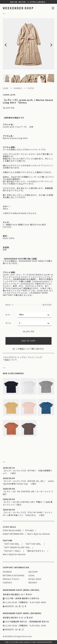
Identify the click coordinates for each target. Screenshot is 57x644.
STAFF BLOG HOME (12, 530)
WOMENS (18, 88)
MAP (29, 594)
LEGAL (32, 575)
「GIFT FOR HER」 (33, 544)
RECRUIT (33, 583)
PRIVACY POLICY (11, 579)
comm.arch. (9, 95)
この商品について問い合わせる (28, 349)
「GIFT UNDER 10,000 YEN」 (17, 547)
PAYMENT (7, 572)
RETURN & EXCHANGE (14, 575)
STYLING (29, 530)
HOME (6, 88)
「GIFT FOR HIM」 (12, 544)
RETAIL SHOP (35, 579)
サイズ (8, 323)
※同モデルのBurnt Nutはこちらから (20, 213)
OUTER (31, 88)
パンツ (31, 357)
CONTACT (8, 583)
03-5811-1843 (38, 625)
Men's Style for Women (39, 534)
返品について (11, 360)
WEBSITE (9, 606)
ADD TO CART (29, 341)
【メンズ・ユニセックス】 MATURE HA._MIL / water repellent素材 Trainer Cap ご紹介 (28, 482)
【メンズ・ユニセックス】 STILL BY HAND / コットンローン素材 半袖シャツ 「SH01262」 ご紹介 (28, 514)
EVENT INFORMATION (13, 534)
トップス (22, 357)
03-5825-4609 (38, 602)
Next (49, 44)
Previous (8, 44)
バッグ (39, 357)
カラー (8, 315)
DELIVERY (33, 572)
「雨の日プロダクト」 (36, 551)
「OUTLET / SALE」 (12, 551)
